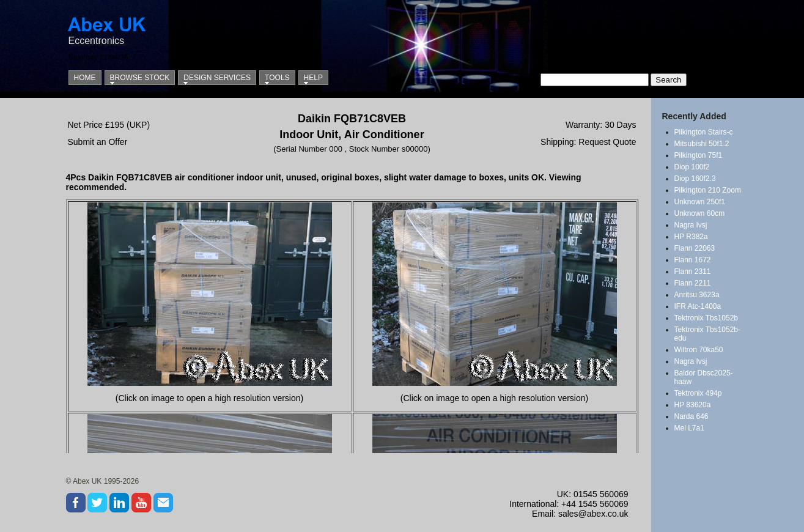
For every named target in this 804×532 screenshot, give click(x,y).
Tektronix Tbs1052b (706, 318)
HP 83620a (693, 405)
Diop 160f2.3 (695, 179)
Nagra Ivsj (691, 225)
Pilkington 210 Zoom (708, 190)
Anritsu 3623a (697, 295)
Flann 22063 (695, 248)
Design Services (217, 78)
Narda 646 (692, 416)
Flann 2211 (693, 283)
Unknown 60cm (700, 213)
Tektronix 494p (698, 393)
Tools (277, 78)
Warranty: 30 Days (601, 125)
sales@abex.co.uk (593, 514)
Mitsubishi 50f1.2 (702, 144)
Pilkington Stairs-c (704, 132)
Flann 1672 (693, 260)
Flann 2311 (693, 272)
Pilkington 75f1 (699, 155)
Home (85, 78)
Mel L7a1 (689, 428)
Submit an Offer (98, 142)
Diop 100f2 (692, 167)
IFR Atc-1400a (698, 306)
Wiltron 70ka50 (699, 350)
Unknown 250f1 (700, 202)
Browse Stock (140, 78)
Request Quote (607, 142)
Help (313, 78)
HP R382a (691, 237)
